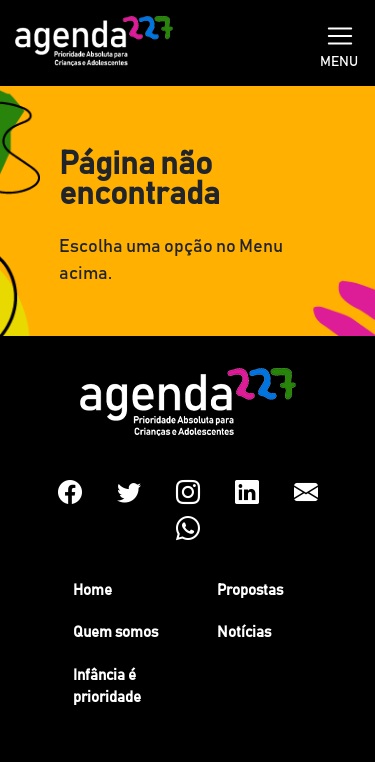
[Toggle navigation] (340, 34)
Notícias (244, 632)
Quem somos (115, 632)
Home (92, 590)
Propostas (250, 590)
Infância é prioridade (107, 687)
